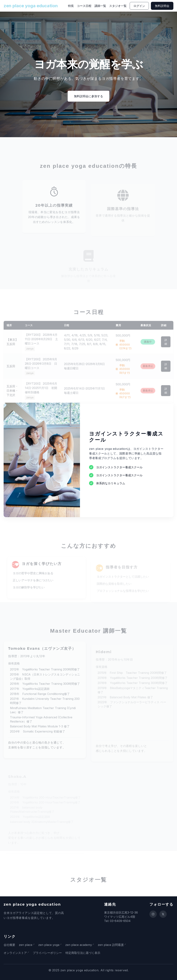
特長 (71, 6)
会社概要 (9, 945)
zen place (26, 945)
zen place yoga (50, 945)
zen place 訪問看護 (114, 945)
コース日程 (84, 6)
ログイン (139, 6)
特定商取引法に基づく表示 (84, 953)
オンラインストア (15, 953)
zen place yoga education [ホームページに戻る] (31, 6)
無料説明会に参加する (88, 96)
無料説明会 (162, 6)
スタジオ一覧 (118, 6)
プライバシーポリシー (48, 953)
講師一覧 (100, 6)
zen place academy (80, 945)
